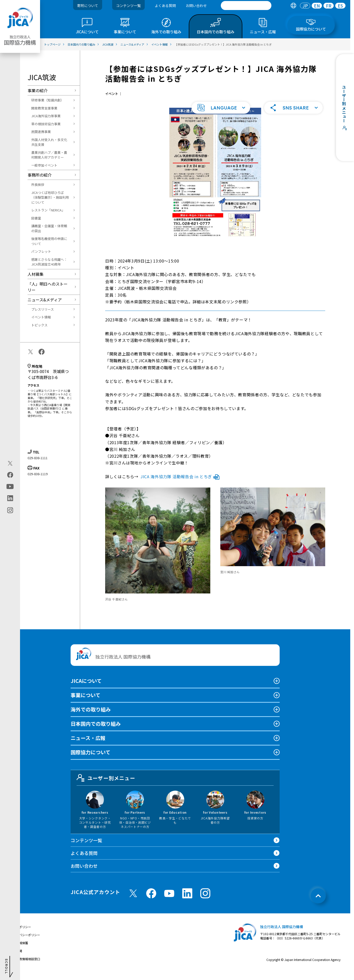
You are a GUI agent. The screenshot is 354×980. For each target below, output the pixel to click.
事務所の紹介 (40, 175)
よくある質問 (165, 6)
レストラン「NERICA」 (48, 210)
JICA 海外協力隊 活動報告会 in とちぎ (180, 483)
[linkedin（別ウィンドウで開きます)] (10, 498)
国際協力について (91, 759)
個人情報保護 (19, 949)
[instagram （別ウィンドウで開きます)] (205, 900)
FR (329, 6)
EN (317, 6)
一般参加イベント (44, 165)
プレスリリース (43, 309)
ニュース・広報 (88, 744)
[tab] (293, 6)
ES (340, 6)
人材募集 (36, 274)
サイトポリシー (21, 933)
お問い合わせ (196, 6)
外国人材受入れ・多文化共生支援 (49, 142)
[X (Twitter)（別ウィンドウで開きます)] (10, 463)
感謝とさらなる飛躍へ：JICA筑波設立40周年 (49, 262)
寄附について (88, 6)
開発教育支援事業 (44, 108)
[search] (246, 6)
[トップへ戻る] (318, 902)
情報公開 (16, 957)
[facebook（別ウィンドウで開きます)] (10, 475)
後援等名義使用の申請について (49, 241)
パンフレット (41, 251)
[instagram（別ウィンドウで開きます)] (10, 510)
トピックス (39, 325)
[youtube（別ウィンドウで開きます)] (10, 487)
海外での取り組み (91, 716)
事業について (85, 702)
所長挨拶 (38, 185)
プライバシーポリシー (25, 941)
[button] (221, 114)
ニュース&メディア (45, 300)
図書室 (36, 218)
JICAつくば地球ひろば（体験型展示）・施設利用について (50, 197)
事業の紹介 (38, 90)
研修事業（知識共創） (48, 100)
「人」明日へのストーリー (48, 287)
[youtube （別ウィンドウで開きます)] (169, 900)
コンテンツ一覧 (128, 6)
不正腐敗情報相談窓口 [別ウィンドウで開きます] (25, 965)
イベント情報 (41, 317)
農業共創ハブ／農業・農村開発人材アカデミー (49, 155)
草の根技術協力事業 (46, 124)
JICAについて (86, 687)
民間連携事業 (41, 132)
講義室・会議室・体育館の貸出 (49, 228)
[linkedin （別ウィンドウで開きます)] (187, 900)
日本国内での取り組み (96, 730)
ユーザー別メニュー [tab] (106, 784)
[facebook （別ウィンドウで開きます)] (151, 900)
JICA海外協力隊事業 (46, 116)
